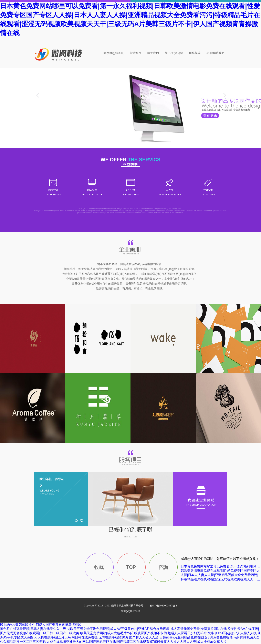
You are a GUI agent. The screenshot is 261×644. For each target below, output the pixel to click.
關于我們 (153, 53)
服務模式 (195, 53)
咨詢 (163, 567)
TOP (131, 567)
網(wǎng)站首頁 (114, 53)
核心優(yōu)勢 (174, 53)
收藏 (99, 567)
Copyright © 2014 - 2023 (114, 606)
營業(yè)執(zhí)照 (131, 611)
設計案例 (136, 53)
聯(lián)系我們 (215, 53)
